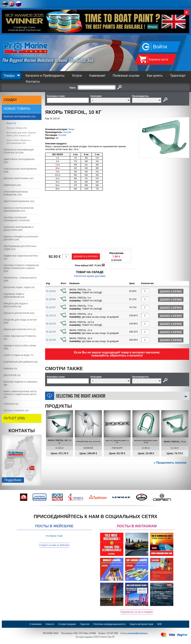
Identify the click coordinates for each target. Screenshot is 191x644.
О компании (36, 624)
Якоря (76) (11, 123)
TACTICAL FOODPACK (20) (16, 411)
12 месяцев (116, 260)
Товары (9, 76)
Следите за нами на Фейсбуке (54, 545)
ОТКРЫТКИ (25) (11, 404)
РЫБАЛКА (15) (10, 369)
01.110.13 (51, 316)
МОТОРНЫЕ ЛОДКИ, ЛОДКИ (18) (19, 287)
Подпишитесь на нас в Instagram (137, 612)
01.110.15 (51, 324)
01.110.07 (51, 307)
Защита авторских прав (141, 624)
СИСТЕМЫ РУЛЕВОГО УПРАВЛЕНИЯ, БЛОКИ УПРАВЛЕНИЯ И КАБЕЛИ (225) (21, 268)
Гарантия (85, 624)
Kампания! (97, 76)
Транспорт (178, 76)
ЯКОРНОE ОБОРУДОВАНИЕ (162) (20, 117)
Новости (50, 624)
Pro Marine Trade (54, 536)
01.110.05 (51, 299)
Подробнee (13, 480)
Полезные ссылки (126, 76)
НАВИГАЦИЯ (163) (12, 185)
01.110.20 (51, 332)
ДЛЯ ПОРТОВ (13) (12, 375)
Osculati (67, 132)
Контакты (33, 82)
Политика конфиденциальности (109, 624)
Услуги (77, 76)
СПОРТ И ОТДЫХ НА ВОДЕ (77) (19, 355)
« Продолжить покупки (170, 463)
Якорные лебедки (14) (17, 128)
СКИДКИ (10, 100)
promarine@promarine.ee (137, 633)
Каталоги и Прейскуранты (45, 76)
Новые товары (17, 109)
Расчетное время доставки (90, 276)
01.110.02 (51, 291)
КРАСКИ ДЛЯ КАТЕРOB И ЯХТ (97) (20, 329)
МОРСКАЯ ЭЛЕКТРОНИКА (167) (19, 178)
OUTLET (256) (14, 418)
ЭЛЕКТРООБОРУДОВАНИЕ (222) (19, 201)
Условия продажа (67, 624)
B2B (160, 624)
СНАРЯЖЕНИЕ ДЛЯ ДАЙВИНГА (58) (21, 362)
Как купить (155, 76)
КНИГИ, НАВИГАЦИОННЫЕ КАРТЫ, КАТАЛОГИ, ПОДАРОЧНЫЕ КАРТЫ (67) (20, 394)
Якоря (71, 129)
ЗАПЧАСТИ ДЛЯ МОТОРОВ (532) (19, 313)
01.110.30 (51, 340)
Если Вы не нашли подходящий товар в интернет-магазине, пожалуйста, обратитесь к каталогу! (117, 354)
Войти (160, 47)
